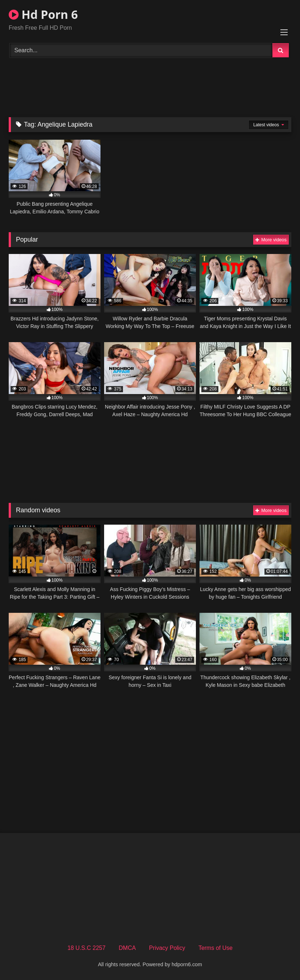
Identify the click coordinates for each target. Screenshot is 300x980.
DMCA (127, 948)
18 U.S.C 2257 (87, 948)
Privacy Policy (167, 948)
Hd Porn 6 (43, 14)
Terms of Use (215, 948)
